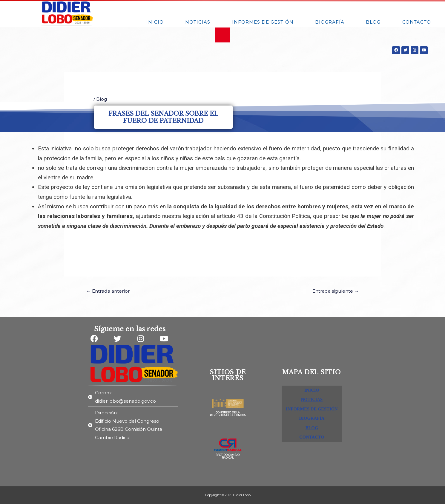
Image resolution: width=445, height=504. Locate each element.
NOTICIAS (198, 22)
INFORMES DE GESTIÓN (263, 22)
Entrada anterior (109, 291)
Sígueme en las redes (130, 329)
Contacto (417, 22)
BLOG (373, 22)
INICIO (155, 22)
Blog (102, 99)
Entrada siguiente (334, 291)
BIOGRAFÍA (330, 22)
